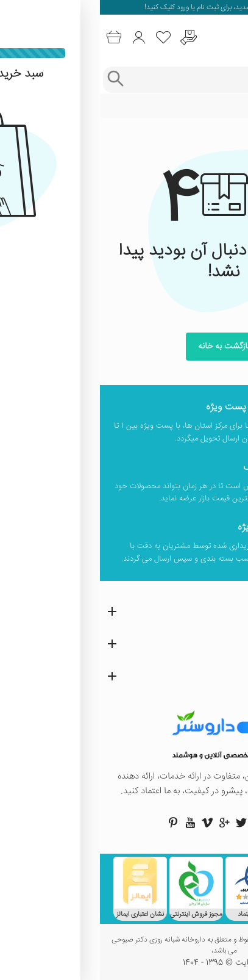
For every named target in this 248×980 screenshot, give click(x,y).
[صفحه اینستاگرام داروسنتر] (158, 823)
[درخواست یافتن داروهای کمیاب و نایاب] (89, 38)
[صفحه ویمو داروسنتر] (107, 823)
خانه (232, 106)
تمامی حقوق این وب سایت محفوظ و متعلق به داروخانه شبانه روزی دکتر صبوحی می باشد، (124, 946)
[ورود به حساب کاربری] (39, 38)
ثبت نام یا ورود (97, 8)
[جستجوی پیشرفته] (15, 80)
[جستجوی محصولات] (136, 80)
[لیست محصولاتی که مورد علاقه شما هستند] (64, 38)
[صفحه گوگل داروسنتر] (124, 823)
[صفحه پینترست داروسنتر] (73, 823)
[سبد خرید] (14, 38)
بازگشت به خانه (124, 347)
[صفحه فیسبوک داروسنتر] (175, 823)
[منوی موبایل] (234, 38)
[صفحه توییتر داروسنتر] (141, 823)
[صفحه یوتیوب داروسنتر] (90, 823)
